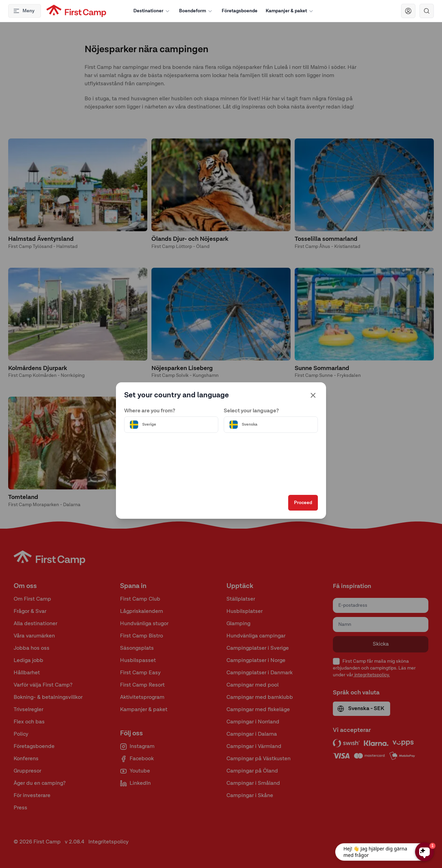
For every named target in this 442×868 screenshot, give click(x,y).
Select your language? (251, 411)
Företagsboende (240, 11)
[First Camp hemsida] (76, 11)
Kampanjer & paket (290, 11)
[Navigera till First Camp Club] (408, 11)
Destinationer (152, 11)
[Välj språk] (271, 425)
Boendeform (196, 11)
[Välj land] (171, 425)
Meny (24, 11)
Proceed (303, 503)
